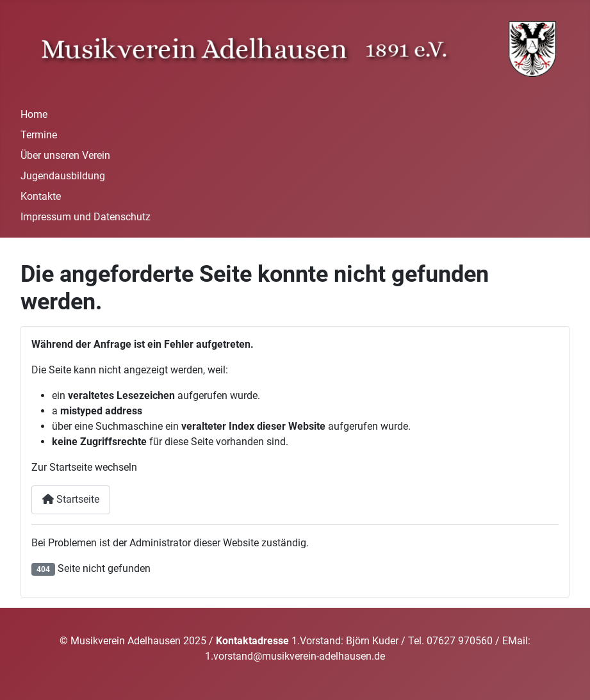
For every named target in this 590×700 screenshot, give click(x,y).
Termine (39, 135)
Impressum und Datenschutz (86, 217)
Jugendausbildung (63, 176)
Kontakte (41, 196)
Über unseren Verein (65, 155)
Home (34, 114)
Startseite (71, 499)
